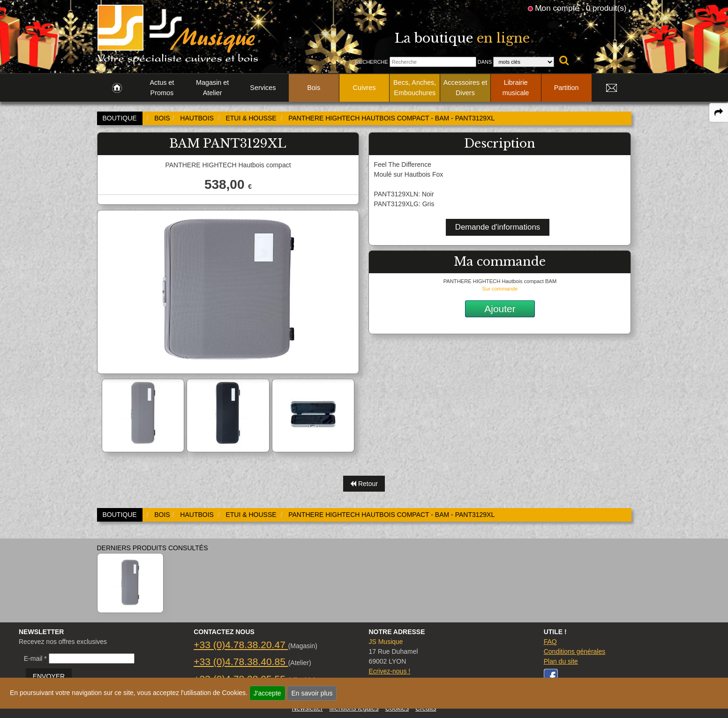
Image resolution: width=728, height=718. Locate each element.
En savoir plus (312, 693)
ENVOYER (49, 676)
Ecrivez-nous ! (389, 671)
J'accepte (267, 693)
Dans (485, 62)
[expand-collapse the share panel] (719, 112)
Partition (567, 88)
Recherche (372, 62)
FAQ (550, 642)
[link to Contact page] (612, 88)
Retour (364, 484)
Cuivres (364, 88)
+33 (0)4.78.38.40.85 (241, 662)
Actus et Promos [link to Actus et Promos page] (162, 88)
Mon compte (557, 8)
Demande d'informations (498, 227)
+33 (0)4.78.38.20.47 (241, 645)
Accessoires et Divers (465, 88)
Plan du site (561, 661)
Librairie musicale (516, 88)
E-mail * (35, 658)
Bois (314, 88)
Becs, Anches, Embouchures (415, 88)
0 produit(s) (606, 8)
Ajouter (500, 309)
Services (263, 88)
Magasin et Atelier (212, 88)
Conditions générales (575, 651)
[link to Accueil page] (117, 88)
